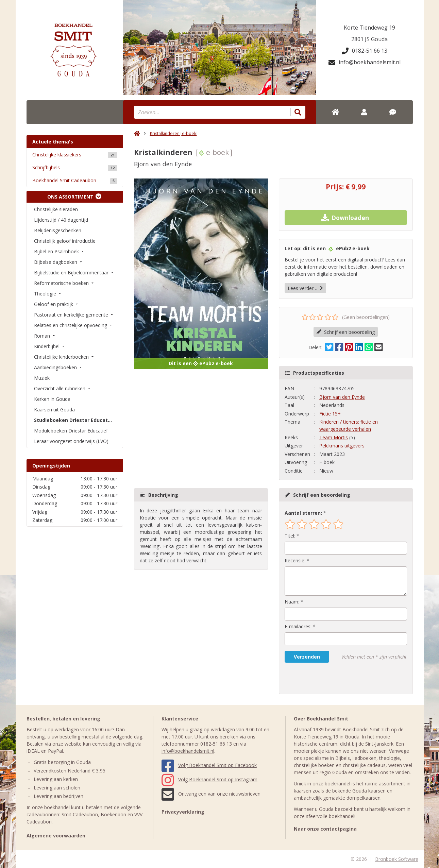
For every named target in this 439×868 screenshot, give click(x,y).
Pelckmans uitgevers (342, 446)
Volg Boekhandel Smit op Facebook (209, 765)
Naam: (292, 602)
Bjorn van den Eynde (342, 397)
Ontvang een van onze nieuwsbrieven (211, 794)
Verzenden (307, 657)
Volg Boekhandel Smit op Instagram (209, 779)
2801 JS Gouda (369, 39)
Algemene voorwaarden (56, 836)
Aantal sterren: (303, 513)
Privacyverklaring (183, 812)
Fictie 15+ (330, 414)
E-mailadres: (298, 626)
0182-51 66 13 (365, 51)
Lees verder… (305, 288)
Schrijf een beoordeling (346, 332)
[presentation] (328, 678)
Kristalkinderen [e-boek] (174, 133)
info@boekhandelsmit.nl (365, 62)
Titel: (290, 536)
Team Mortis (334, 437)
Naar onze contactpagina (325, 829)
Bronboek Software (397, 859)
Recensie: (295, 560)
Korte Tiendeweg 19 (369, 28)
